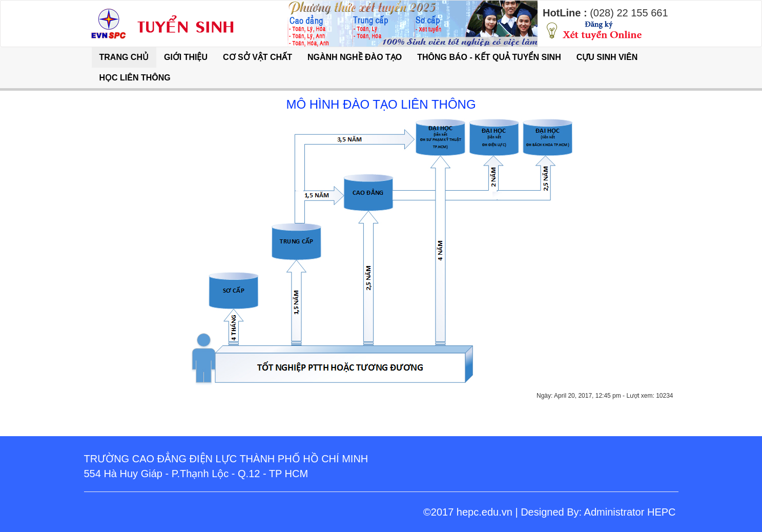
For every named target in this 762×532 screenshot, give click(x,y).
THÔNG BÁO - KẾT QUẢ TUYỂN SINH (489, 57)
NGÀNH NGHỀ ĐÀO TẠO (355, 57)
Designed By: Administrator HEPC (598, 512)
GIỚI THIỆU (186, 57)
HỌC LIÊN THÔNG (135, 78)
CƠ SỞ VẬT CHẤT (258, 57)
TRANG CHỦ (124, 57)
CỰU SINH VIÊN (607, 57)
